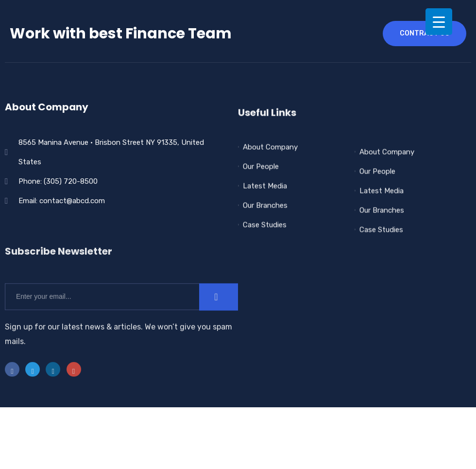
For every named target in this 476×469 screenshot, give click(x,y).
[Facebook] (12, 391)
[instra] (74, 391)
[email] (102, 318)
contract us (425, 33)
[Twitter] (33, 391)
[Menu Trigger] (439, 22)
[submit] (219, 318)
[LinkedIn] (53, 391)
